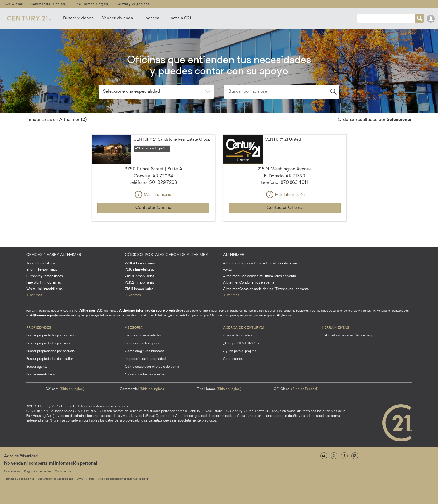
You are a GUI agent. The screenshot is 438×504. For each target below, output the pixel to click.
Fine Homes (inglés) (92, 4)
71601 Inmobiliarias (140, 276)
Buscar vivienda (78, 18)
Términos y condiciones (19, 479)
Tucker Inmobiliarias (41, 263)
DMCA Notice (86, 479)
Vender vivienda (117, 18)
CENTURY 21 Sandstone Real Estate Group (172, 140)
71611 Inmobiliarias (139, 289)
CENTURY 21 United (283, 140)
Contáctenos (233, 359)
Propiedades (39, 327)
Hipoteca (150, 18)
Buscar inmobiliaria (41, 375)
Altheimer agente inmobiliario (54, 315)
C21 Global (14, 4)
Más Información (153, 195)
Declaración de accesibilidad (55, 479)
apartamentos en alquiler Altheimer (265, 315)
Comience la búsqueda (142, 343)
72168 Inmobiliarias (140, 270)
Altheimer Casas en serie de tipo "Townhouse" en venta (266, 289)
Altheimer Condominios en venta (249, 283)
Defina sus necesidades (143, 336)
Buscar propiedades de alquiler (50, 359)
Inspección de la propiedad (145, 359)
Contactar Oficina (153, 208)
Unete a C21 (179, 18)
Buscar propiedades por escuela (50, 351)
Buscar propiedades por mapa (49, 343)
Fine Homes (219, 389)
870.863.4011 (294, 183)
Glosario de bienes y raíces (145, 375)
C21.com (65, 389)
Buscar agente (37, 367)
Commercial (142, 389)
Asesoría (134, 327)
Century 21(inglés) (133, 4)
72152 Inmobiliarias (140, 283)
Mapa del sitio (64, 471)
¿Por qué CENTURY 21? (241, 343)
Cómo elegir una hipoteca (145, 351)
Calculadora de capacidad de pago (348, 336)
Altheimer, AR (91, 311)
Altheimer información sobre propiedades (152, 311)
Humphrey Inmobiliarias (45, 276)
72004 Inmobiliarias (140, 263)
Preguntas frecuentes (38, 471)
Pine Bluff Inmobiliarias (44, 283)
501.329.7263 (163, 183)
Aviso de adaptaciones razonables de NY (124, 479)
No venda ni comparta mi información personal (51, 464)
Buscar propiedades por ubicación (52, 336)
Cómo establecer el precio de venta (152, 367)
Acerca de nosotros (238, 336)
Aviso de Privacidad (21, 456)
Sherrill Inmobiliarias (42, 270)
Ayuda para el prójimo (240, 351)
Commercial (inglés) (49, 4)
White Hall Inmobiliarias (44, 289)
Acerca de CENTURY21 (244, 327)
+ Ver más (34, 295)
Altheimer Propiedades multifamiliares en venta (260, 276)
